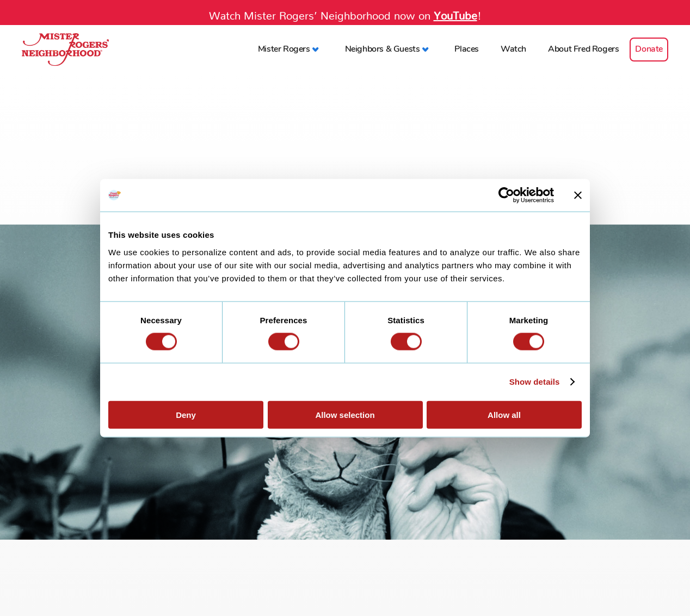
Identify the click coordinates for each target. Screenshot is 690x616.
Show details (535, 382)
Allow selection (345, 414)
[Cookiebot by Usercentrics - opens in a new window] (506, 195)
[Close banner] (578, 195)
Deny (186, 414)
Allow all (504, 414)
